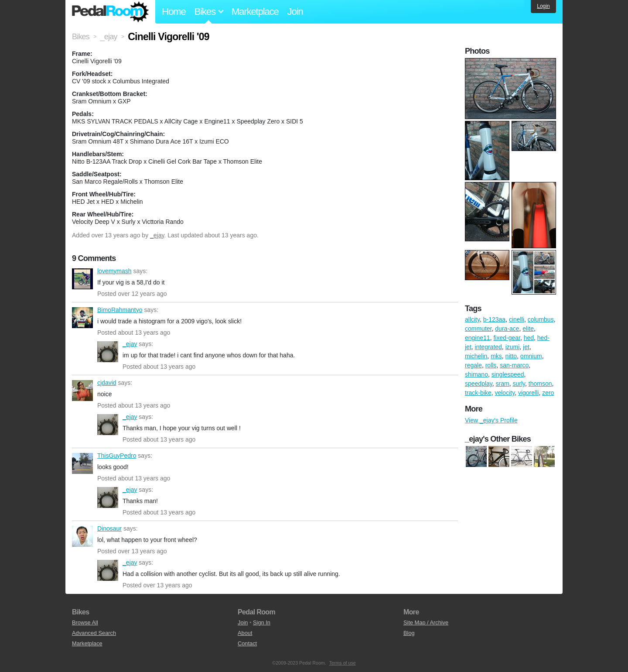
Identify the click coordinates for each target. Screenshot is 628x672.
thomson (540, 384)
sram (503, 384)
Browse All (85, 622)
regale (473, 365)
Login (543, 6)
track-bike (478, 393)
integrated (488, 347)
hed (529, 338)
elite (528, 329)
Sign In (262, 622)
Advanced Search (94, 633)
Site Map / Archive (426, 622)
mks (496, 356)
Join (295, 12)
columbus (541, 319)
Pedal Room (110, 12)
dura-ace (507, 329)
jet (526, 347)
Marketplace (255, 12)
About (245, 633)
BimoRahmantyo (82, 318)
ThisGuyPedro (82, 463)
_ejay (157, 235)
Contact (247, 643)
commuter (478, 329)
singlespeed (508, 374)
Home (174, 12)
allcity (472, 319)
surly (519, 384)
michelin (476, 356)
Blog (409, 633)
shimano (476, 374)
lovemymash (82, 279)
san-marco (514, 365)
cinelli (517, 319)
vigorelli (528, 393)
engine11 (478, 338)
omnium (531, 356)
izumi (513, 347)
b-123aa (494, 319)
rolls (491, 365)
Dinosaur (82, 536)
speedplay (479, 384)
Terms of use (343, 663)
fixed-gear (507, 338)
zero (548, 393)
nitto (511, 356)
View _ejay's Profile (491, 420)
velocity (505, 393)
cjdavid (82, 391)
